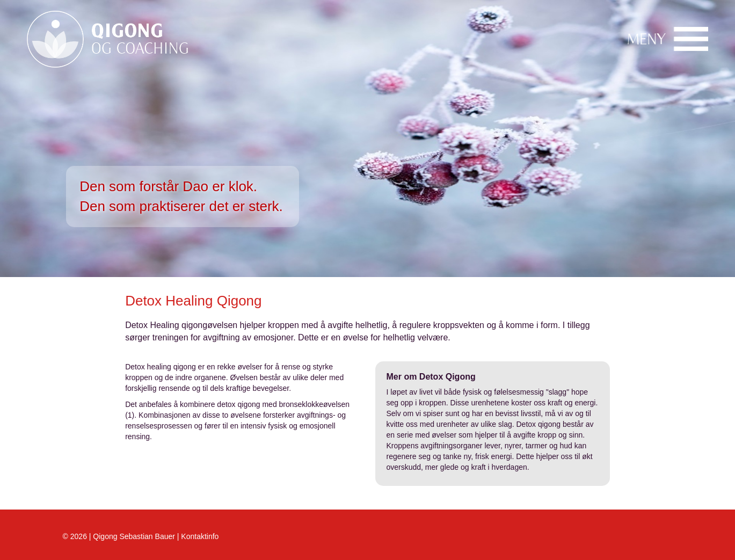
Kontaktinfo (200, 536)
